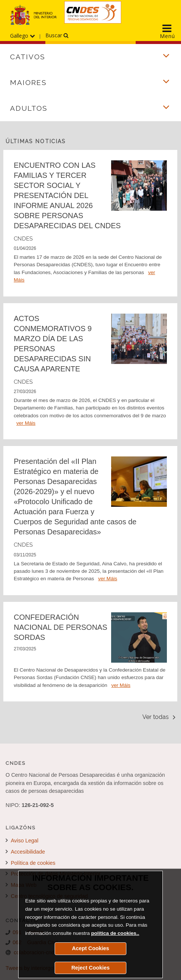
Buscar (57, 35)
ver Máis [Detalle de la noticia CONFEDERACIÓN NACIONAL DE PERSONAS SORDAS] (121, 685)
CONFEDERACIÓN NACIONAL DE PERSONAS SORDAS (61, 627)
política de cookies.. (115, 933)
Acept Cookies (91, 948)
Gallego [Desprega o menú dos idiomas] (22, 36)
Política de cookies (30, 863)
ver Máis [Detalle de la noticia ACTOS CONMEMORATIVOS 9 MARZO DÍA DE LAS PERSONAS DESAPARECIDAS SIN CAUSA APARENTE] (26, 423)
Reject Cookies (90, 968)
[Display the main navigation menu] (167, 29)
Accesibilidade (25, 852)
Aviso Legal (22, 841)
